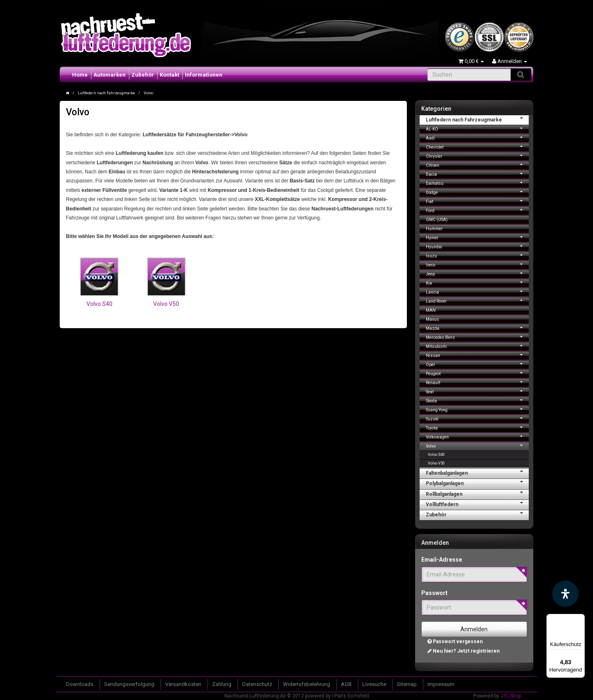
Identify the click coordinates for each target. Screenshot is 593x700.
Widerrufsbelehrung (307, 684)
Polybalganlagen (477, 483)
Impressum (441, 684)
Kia (477, 282)
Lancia (477, 291)
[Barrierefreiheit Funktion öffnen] (565, 594)
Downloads (80, 684)
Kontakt (169, 75)
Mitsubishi (477, 346)
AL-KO (477, 128)
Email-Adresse (442, 560)
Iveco (477, 264)
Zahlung (222, 684)
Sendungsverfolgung (129, 684)
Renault (477, 382)
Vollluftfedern (477, 504)
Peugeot (477, 373)
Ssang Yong (477, 409)
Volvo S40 (99, 304)
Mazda (477, 328)
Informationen (204, 75)
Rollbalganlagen (477, 493)
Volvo (477, 445)
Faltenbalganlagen (477, 472)
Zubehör (143, 75)
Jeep (477, 273)
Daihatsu (477, 183)
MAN (431, 310)
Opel (477, 364)
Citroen (477, 164)
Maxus (432, 319)
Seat (477, 391)
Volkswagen (477, 436)
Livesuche (374, 684)
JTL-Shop (511, 696)
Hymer (477, 237)
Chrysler (477, 155)
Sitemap (407, 684)
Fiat (477, 201)
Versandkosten (183, 684)
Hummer (434, 229)
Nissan (477, 355)
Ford (477, 210)
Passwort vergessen (455, 642)
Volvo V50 (166, 304)
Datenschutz (257, 684)
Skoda (477, 400)
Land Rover (477, 300)
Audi (477, 137)
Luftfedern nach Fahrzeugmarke (477, 119)
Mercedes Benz (477, 337)
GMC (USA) (437, 220)
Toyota (477, 427)
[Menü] (580, 619)
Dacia (477, 174)
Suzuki (477, 418)
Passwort (434, 593)
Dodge (477, 192)
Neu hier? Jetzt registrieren (463, 651)
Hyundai (477, 246)
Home (80, 75)
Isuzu (477, 255)
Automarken (110, 75)
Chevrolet (477, 146)
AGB (346, 684)
